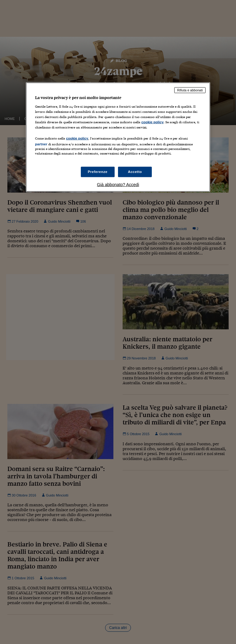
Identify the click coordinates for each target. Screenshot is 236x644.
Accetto (135, 172)
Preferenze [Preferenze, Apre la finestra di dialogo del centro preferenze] (98, 172)
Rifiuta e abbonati (190, 90)
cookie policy (152, 122)
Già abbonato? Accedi (118, 185)
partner (41, 144)
